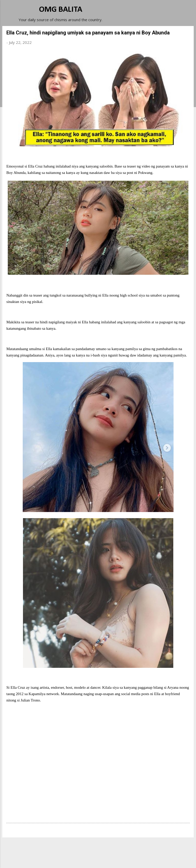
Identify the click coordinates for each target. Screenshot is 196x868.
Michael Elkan (110, 858)
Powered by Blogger (98, 848)
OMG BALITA (61, 10)
